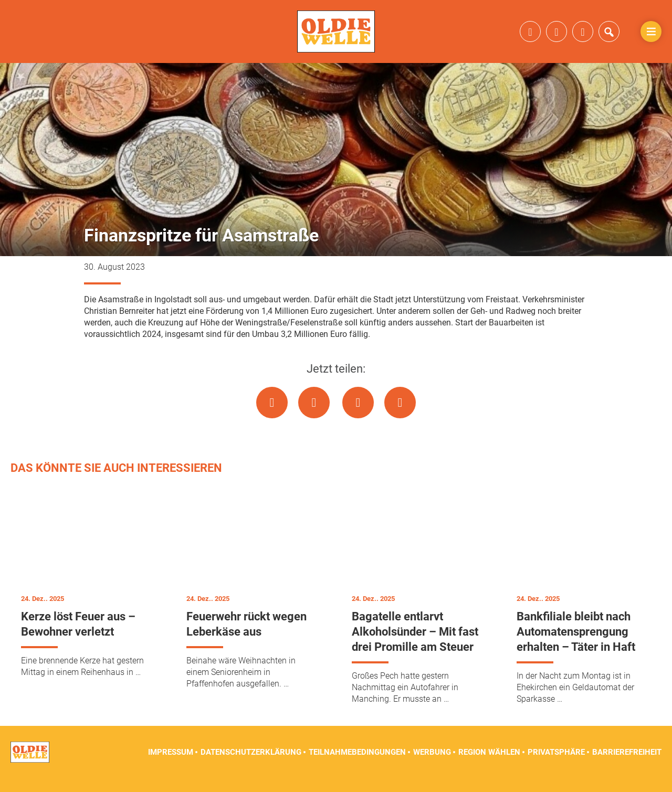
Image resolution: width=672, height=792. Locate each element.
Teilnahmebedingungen (357, 766)
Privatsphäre (556, 766)
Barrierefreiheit (627, 766)
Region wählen (489, 766)
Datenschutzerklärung (251, 766)
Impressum (171, 766)
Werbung (432, 766)
